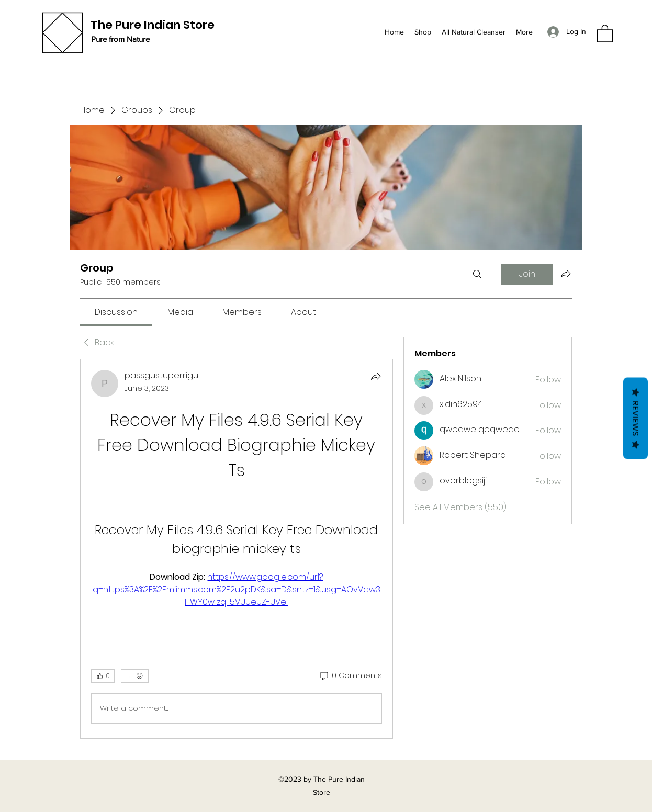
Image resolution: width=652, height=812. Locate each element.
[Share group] (566, 274)
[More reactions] (135, 676)
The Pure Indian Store (153, 25)
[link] (116, 312)
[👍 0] (103, 676)
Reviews (636, 419)
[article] (237, 549)
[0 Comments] (350, 676)
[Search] (477, 274)
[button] (605, 33)
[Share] (376, 376)
